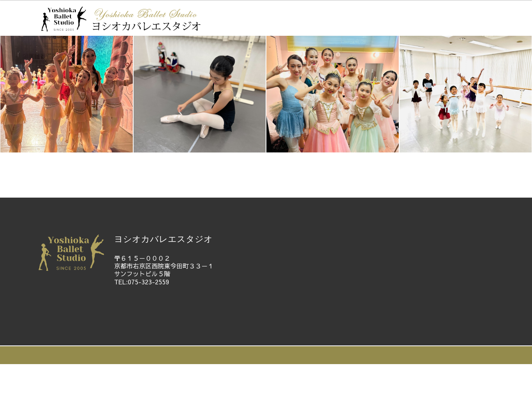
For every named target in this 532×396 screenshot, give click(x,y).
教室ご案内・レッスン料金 (218, 173)
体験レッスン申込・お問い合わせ (391, 173)
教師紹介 (141, 173)
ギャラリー (299, 173)
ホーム (97, 173)
